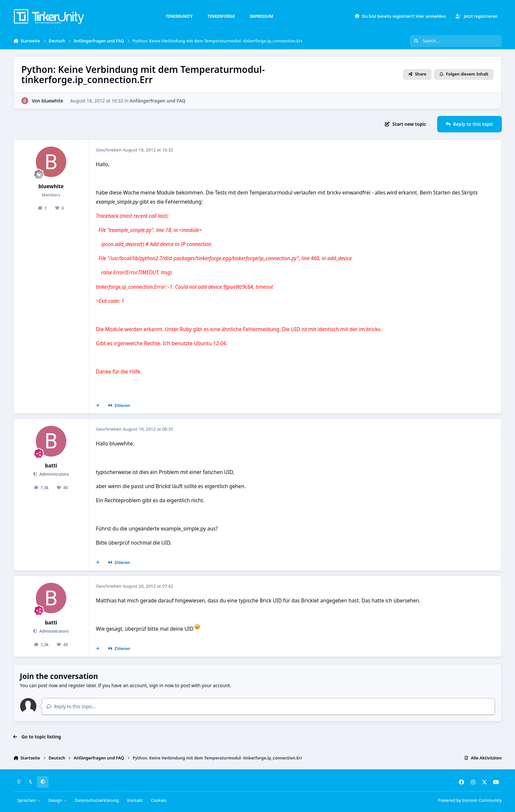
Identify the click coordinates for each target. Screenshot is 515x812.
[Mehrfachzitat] (98, 406)
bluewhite (52, 101)
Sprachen (29, 800)
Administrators (53, 474)
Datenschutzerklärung (97, 800)
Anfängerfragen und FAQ (158, 101)
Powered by (470, 800)
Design (57, 800)
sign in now (161, 685)
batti (51, 466)
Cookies (159, 800)
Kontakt (135, 800)
